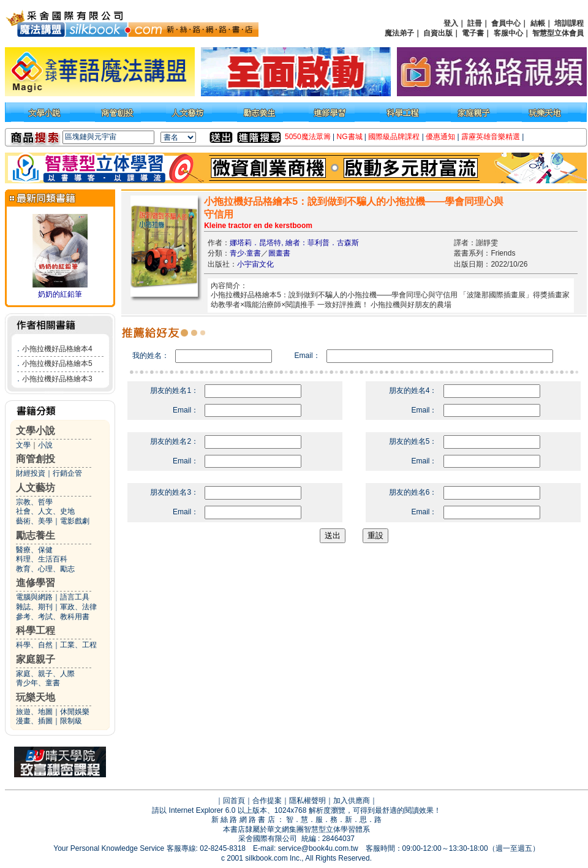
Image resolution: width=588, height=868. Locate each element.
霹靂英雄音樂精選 (491, 137)
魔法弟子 (399, 33)
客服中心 (508, 33)
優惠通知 (440, 137)
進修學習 (36, 583)
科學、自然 (34, 645)
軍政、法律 (78, 607)
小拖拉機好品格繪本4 (57, 349)
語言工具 (75, 597)
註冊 (475, 23)
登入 (451, 23)
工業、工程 (78, 645)
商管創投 (36, 459)
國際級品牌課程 (394, 137)
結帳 (538, 23)
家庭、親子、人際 (45, 674)
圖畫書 (279, 253)
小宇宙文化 (255, 264)
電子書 (473, 33)
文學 (23, 445)
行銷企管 (67, 473)
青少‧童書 (245, 253)
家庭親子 (36, 659)
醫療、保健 (34, 550)
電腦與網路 (34, 597)
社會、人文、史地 (45, 511)
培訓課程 (569, 23)
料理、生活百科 (42, 559)
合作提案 (267, 801)
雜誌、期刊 (34, 607)
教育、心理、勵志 (45, 569)
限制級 (71, 721)
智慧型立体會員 (558, 33)
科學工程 (36, 630)
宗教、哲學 (34, 502)
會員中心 (506, 23)
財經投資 (31, 473)
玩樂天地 (36, 697)
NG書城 (350, 137)
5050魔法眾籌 (308, 137)
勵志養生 (36, 535)
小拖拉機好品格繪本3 (57, 379)
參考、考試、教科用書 (53, 617)
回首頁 (234, 801)
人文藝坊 (36, 488)
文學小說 (36, 431)
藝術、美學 (34, 521)
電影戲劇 (75, 521)
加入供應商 (352, 801)
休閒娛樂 (75, 712)
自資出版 (438, 33)
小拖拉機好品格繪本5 (57, 364)
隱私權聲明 (307, 801)
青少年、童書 (38, 683)
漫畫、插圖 (34, 721)
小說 (45, 445)
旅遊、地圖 (34, 712)
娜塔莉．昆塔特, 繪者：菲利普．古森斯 (294, 243)
